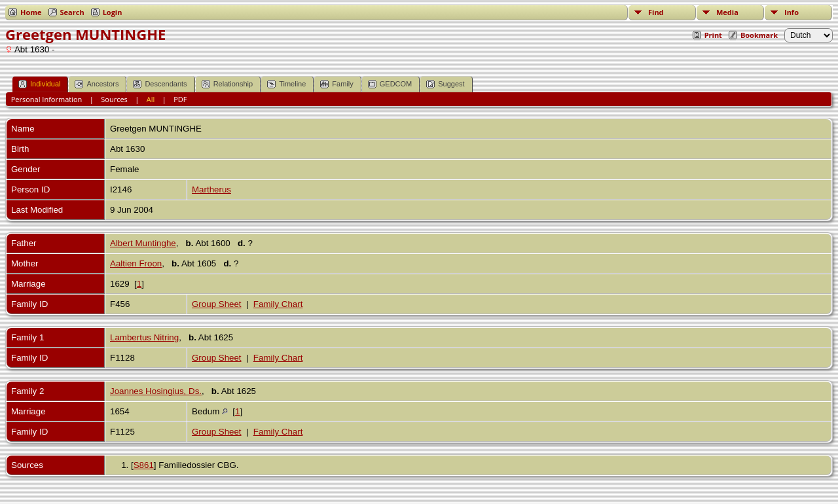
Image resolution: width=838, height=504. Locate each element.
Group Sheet (217, 304)
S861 (144, 465)
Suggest (445, 84)
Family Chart (278, 304)
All (151, 99)
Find (656, 12)
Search (72, 12)
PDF (180, 99)
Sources (114, 99)
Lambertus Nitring (144, 337)
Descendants (160, 84)
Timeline (286, 84)
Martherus (211, 189)
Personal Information (47, 99)
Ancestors (97, 84)
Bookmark (759, 35)
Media (727, 12)
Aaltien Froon (136, 263)
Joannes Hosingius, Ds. (156, 391)
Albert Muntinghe (143, 243)
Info (792, 12)
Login (113, 12)
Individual (39, 84)
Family (337, 84)
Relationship (228, 84)
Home (31, 12)
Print (713, 35)
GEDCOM (390, 84)
